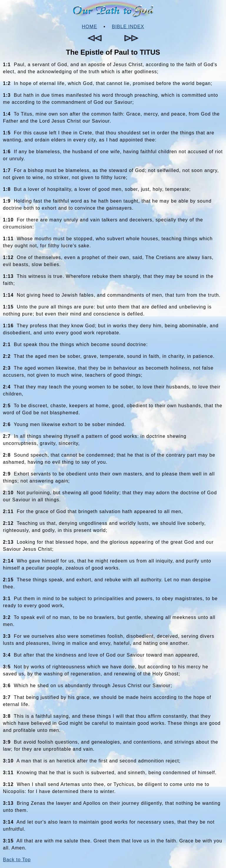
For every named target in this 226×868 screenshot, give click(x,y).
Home (89, 27)
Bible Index (128, 27)
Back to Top (17, 860)
